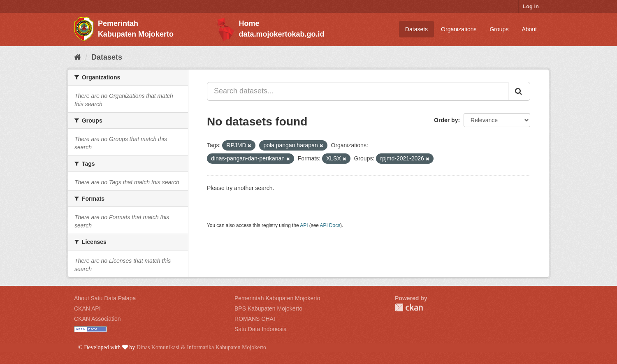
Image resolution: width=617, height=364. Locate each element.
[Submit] (519, 91)
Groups (499, 29)
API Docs (330, 225)
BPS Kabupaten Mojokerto (268, 308)
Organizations (459, 29)
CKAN (409, 307)
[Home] (78, 57)
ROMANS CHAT (255, 319)
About (529, 29)
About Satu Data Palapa (105, 298)
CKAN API (87, 308)
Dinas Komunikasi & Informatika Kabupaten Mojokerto (201, 347)
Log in (531, 6)
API (304, 225)
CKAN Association (97, 319)
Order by (446, 120)
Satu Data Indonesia (261, 329)
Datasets (416, 29)
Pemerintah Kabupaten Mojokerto (277, 298)
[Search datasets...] (358, 91)
